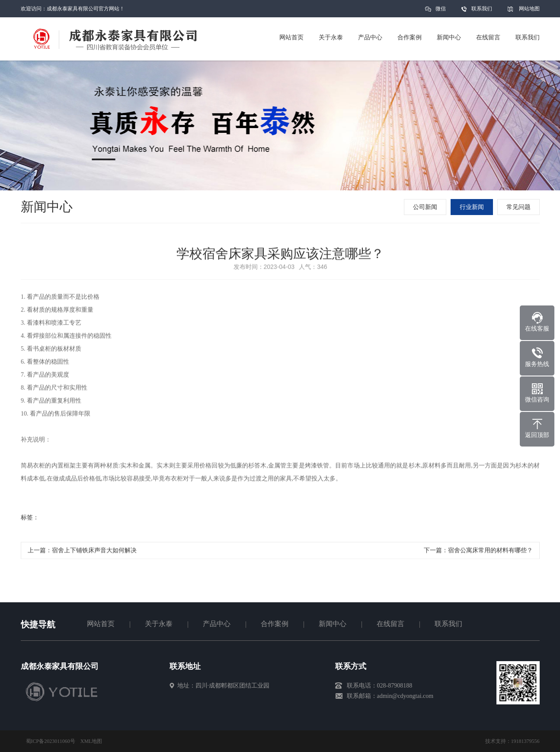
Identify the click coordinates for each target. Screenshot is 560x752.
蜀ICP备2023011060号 (51, 741)
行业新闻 (473, 207)
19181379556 (525, 741)
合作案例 (275, 624)
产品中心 (217, 624)
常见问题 (519, 207)
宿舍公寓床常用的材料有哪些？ (490, 552)
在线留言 (390, 624)
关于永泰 (159, 624)
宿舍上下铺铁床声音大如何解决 (94, 552)
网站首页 (101, 624)
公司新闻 (426, 207)
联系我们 (482, 9)
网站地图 (529, 9)
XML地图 (91, 741)
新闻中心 (333, 624)
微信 (441, 11)
